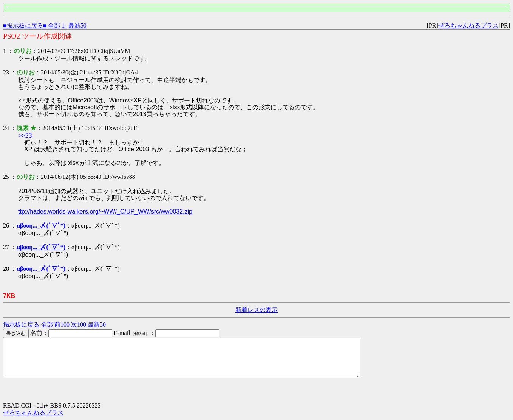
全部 (54, 26)
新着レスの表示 (256, 310)
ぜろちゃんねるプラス (468, 26)
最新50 (77, 26)
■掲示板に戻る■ (25, 26)
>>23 (25, 136)
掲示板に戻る (21, 325)
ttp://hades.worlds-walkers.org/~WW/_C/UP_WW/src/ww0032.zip (105, 212)
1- (64, 26)
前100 (62, 325)
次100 (79, 325)
